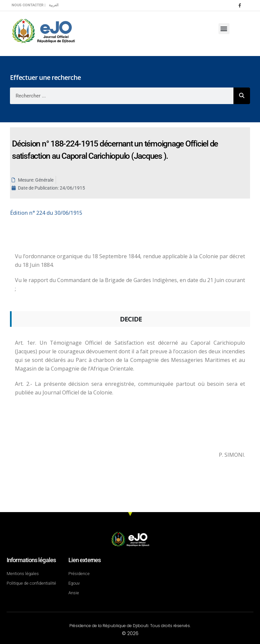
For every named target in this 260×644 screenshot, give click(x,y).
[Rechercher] (242, 96)
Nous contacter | (29, 5)
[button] (224, 29)
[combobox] (122, 96)
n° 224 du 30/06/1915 (46, 213)
